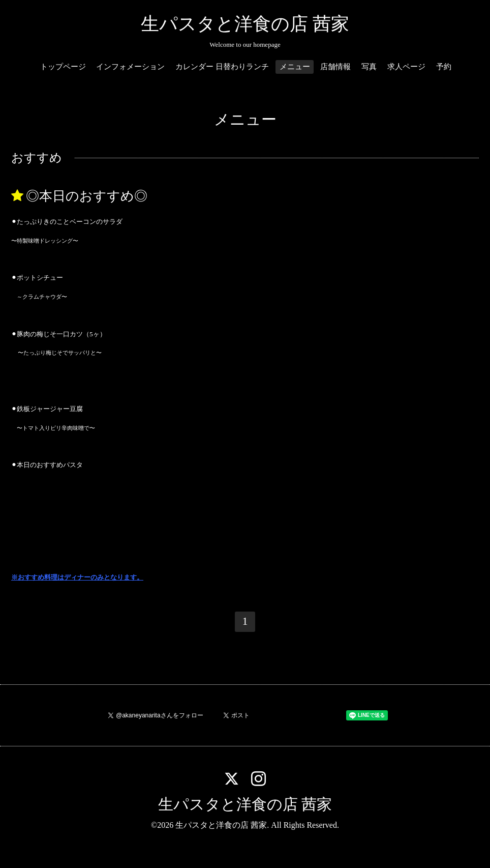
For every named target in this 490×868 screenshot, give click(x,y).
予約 (444, 67)
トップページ (63, 67)
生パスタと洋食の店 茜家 (245, 24)
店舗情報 (335, 67)
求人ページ (406, 67)
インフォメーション (130, 67)
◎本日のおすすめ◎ (87, 196)
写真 (369, 67)
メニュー (295, 67)
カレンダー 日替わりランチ (222, 67)
